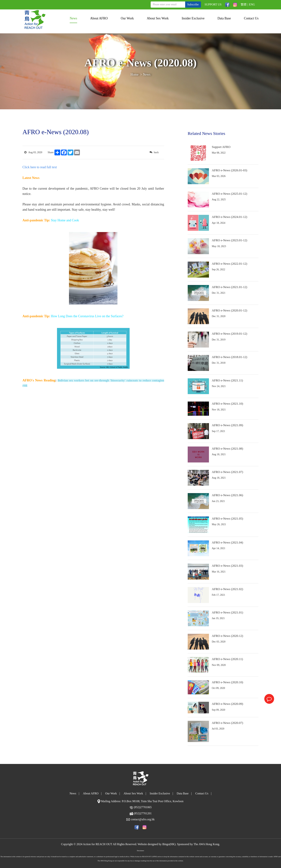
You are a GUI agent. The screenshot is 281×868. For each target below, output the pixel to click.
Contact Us (251, 18)
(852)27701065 (143, 807)
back (154, 152)
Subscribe (193, 4)
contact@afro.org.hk (143, 819)
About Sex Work (158, 18)
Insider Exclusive (193, 18)
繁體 (244, 4)
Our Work (127, 18)
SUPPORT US (213, 4)
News (73, 18)
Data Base (224, 18)
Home (135, 75)
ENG (252, 4)
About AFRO (99, 18)
